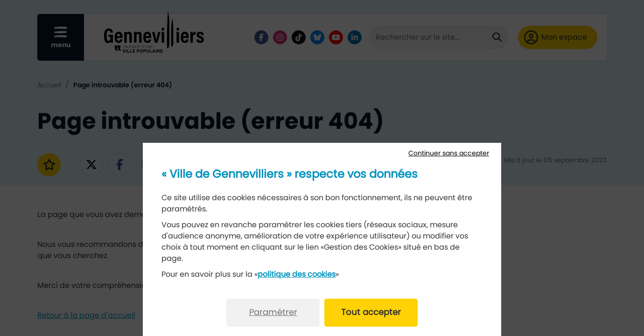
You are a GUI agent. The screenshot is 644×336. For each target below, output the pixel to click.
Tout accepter (371, 313)
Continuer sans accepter (449, 154)
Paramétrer (273, 313)
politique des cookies (297, 274)
